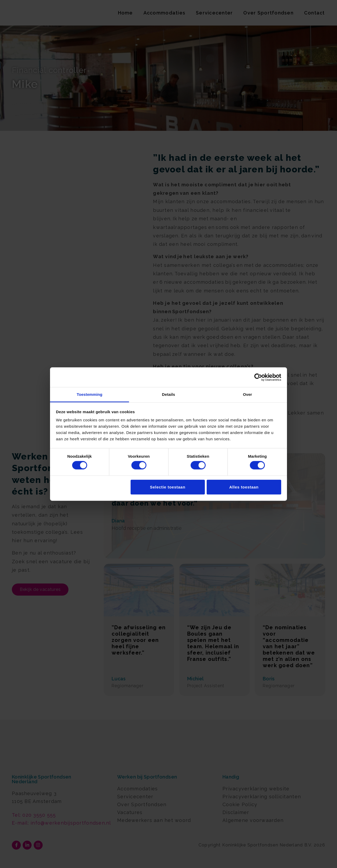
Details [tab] (168, 394)
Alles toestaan (244, 487)
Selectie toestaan (168, 487)
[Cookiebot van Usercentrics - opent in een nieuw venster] (258, 377)
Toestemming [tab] (90, 394)
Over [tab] (248, 394)
